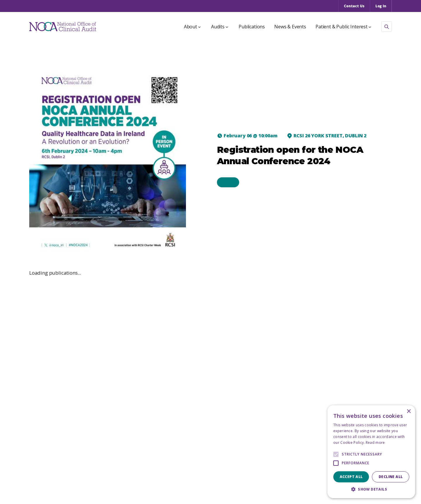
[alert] (371, 452)
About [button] (192, 27)
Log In (381, 6)
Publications (252, 27)
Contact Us (354, 6)
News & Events (290, 27)
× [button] (409, 412)
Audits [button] (220, 27)
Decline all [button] (391, 477)
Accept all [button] (351, 477)
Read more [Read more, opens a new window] (375, 442)
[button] (371, 489)
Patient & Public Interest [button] (343, 27)
